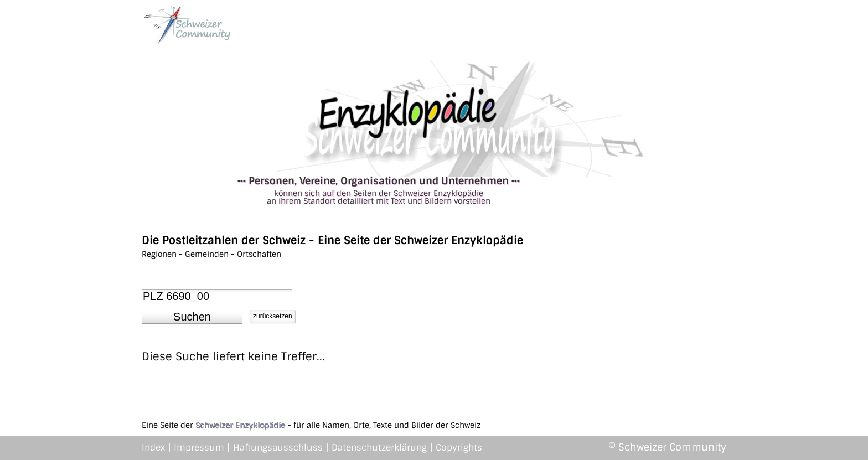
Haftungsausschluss (278, 448)
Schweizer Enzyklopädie (240, 425)
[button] (192, 317)
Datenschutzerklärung (379, 448)
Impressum (199, 448)
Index (153, 448)
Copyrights (459, 448)
